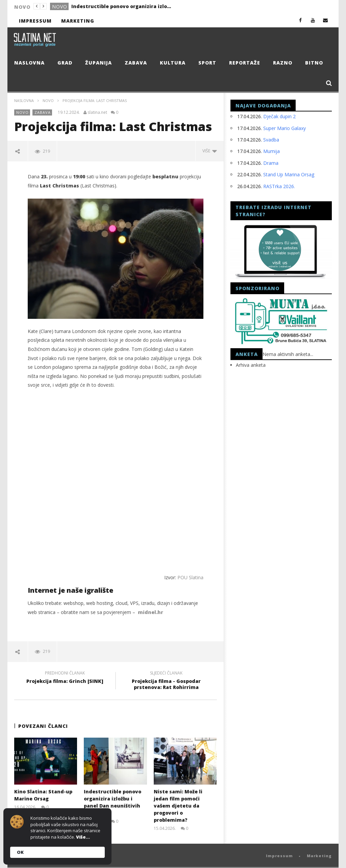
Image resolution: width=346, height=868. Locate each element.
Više (210, 151)
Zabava (136, 63)
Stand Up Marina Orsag (289, 174)
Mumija (271, 151)
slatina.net (97, 112)
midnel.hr (151, 612)
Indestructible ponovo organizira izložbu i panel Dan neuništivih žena (122, 6)
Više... (83, 837)
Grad (65, 63)
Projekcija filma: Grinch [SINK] (65, 678)
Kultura (173, 63)
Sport (207, 63)
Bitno (314, 63)
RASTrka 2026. (279, 186)
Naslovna (29, 63)
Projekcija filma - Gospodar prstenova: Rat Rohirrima (166, 681)
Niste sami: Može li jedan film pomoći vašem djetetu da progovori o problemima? (178, 806)
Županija (98, 63)
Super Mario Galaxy (285, 128)
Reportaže (245, 63)
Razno (283, 63)
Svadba (271, 140)
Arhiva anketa (251, 365)
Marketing (78, 21)
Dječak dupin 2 (279, 116)
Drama (271, 163)
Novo (60, 7)
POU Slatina (190, 577)
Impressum (35, 21)
